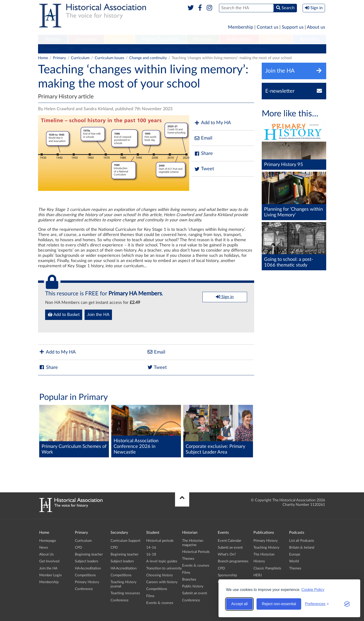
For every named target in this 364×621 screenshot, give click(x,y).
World (294, 561)
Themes (188, 559)
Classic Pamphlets (267, 568)
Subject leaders (131, 49)
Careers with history (162, 582)
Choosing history (160, 575)
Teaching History (266, 548)
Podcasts (276, 39)
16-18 (151, 554)
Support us (293, 27)
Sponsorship (227, 575)
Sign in (225, 297)
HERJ (258, 575)
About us (316, 27)
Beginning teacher (96, 49)
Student (120, 39)
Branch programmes (233, 561)
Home (43, 58)
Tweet (204, 169)
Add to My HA (212, 123)
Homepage (48, 541)
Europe (295, 554)
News (44, 548)
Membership (241, 27)
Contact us (268, 27)
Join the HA (98, 315)
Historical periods (160, 541)
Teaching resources (125, 593)
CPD (70, 49)
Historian (203, 39)
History (259, 561)
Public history (193, 586)
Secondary (86, 39)
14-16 (151, 548)
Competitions (197, 49)
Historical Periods (196, 552)
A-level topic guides (162, 561)
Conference (258, 49)
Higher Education (160, 39)
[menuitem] (53, 39)
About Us (47, 554)
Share (203, 154)
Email (203, 138)
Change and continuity (148, 58)
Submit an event (195, 593)
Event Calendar (229, 541)
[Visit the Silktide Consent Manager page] (347, 604)
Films (150, 596)
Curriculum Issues (109, 58)
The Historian (264, 554)
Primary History (229, 49)
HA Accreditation (165, 49)
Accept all (239, 604)
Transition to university (164, 568)
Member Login (50, 575)
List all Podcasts (302, 541)
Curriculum (50, 49)
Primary (53, 39)
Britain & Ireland (302, 548)
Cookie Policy (313, 590)
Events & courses (160, 603)
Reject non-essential (279, 604)
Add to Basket (64, 315)
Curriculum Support (125, 541)
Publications (239, 39)
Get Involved (49, 561)
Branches (309, 39)
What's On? (227, 554)
